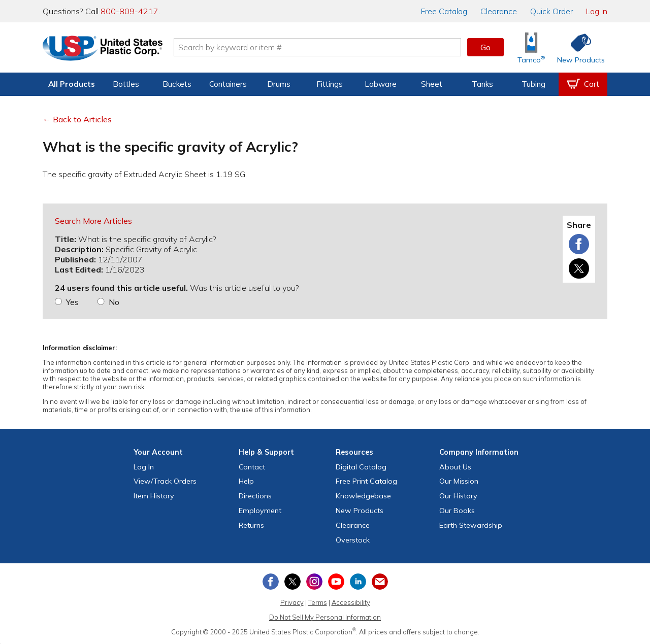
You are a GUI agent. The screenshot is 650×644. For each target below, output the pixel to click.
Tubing (533, 84)
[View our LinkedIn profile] (358, 582)
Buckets (177, 84)
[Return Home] (103, 49)
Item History (154, 496)
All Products (72, 84)
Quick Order (551, 11)
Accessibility (351, 602)
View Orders (165, 481)
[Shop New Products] (577, 47)
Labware (381, 84)
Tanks (482, 84)
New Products (360, 511)
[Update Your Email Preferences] (380, 582)
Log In (597, 11)
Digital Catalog (361, 467)
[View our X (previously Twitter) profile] (292, 582)
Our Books (457, 511)
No (114, 302)
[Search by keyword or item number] (317, 47)
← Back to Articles (77, 119)
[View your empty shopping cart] (583, 84)
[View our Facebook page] (271, 582)
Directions (255, 496)
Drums (279, 84)
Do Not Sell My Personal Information (325, 617)
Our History (458, 496)
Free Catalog (366, 481)
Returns (251, 525)
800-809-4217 (129, 11)
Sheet (432, 84)
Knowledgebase (363, 496)
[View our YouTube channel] (336, 582)
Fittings (330, 84)
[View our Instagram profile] (314, 582)
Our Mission (459, 481)
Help (246, 481)
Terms (318, 602)
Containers (228, 84)
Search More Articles (93, 221)
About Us (455, 467)
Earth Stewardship (471, 525)
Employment (260, 511)
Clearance (499, 11)
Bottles (126, 84)
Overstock (353, 540)
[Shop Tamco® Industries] (531, 47)
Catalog (444, 11)
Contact (252, 467)
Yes (72, 302)
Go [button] (485, 47)
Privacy (292, 602)
